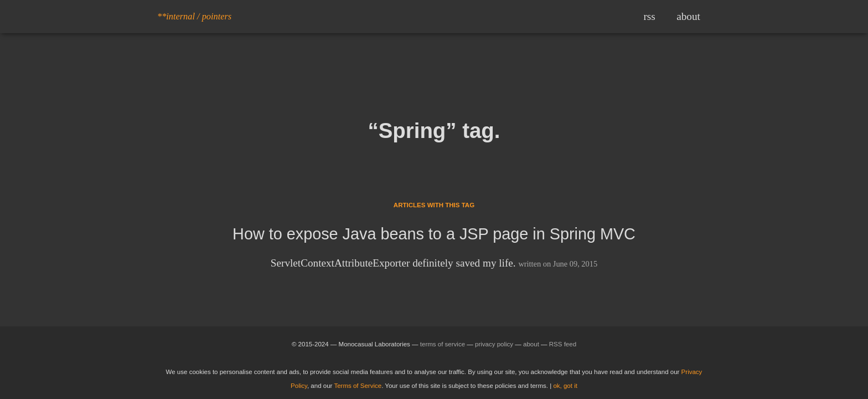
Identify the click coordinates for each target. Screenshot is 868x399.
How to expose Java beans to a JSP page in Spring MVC (434, 234)
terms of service (443, 344)
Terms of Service (358, 386)
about (688, 16)
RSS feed (563, 344)
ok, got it (565, 386)
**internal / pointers (194, 16)
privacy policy (494, 344)
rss (649, 16)
